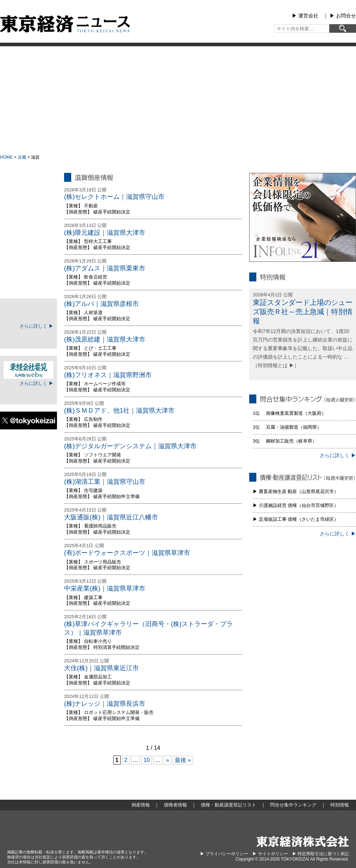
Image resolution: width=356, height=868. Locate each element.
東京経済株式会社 (303, 841)
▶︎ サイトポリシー (270, 854)
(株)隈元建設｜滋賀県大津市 (105, 233)
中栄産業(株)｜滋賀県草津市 (105, 588)
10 (147, 760)
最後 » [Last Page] (183, 760)
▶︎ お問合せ (343, 16)
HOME (6, 157)
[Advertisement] (178, 100)
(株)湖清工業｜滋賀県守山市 (105, 482)
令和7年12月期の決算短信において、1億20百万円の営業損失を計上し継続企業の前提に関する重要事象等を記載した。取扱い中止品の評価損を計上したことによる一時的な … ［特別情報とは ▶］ (303, 348)
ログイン (28, 337)
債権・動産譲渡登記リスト (28, 247)
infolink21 (303, 217)
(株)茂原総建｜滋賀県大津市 (105, 339)
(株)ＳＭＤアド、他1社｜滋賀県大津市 (119, 411)
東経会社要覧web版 (28, 370)
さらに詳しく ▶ (36, 326)
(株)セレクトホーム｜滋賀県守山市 (114, 197)
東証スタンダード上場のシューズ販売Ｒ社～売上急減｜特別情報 (303, 312)
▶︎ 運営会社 (305, 16)
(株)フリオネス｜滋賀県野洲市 (108, 375)
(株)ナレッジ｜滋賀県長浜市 (105, 704)
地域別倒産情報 (28, 211)
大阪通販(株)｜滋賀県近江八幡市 (111, 517)
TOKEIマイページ (28, 313)
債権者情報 (28, 229)
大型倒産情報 (28, 179)
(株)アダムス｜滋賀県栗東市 (105, 268)
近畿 (22, 157)
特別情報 (28, 282)
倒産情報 (28, 194)
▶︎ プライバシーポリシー (224, 854)
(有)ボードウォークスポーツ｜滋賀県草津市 (127, 553)
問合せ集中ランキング (28, 265)
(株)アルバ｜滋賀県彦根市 (101, 304)
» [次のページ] (167, 760)
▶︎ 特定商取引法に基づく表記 (321, 854)
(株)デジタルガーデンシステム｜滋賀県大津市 (130, 446)
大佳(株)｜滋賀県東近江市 (101, 668)
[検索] (343, 28)
